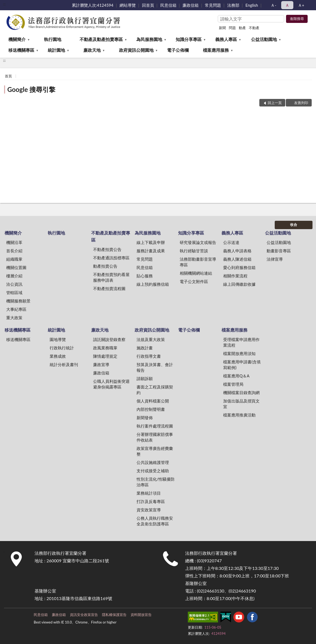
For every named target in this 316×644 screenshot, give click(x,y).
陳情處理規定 (105, 356)
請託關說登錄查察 (109, 339)
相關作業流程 (235, 276)
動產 (242, 28)
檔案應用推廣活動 (239, 415)
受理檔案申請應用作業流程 (241, 342)
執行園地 (53, 39)
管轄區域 (14, 292)
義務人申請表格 (237, 251)
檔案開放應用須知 (239, 353)
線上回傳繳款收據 (239, 284)
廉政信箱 (191, 5)
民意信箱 (168, 5)
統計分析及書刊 (64, 364)
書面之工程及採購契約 (155, 390)
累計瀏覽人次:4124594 (93, 5)
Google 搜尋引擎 (31, 89)
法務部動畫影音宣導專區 (198, 262)
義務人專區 (226, 39)
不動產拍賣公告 (107, 249)
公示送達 (231, 242)
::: (4, 4)
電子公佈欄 (178, 50)
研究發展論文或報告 (198, 242)
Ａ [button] (287, 5)
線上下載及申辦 (151, 242)
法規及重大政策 (151, 339)
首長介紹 (14, 251)
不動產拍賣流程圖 (109, 288)
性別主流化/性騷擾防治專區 (156, 482)
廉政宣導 (101, 364)
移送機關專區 (21, 50)
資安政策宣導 (149, 510)
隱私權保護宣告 (114, 615)
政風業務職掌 (105, 348)
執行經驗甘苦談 (194, 251)
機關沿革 (14, 242)
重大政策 (14, 318)
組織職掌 (14, 259)
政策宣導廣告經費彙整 (155, 451)
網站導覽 (128, 5)
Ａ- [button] (273, 5)
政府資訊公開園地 (136, 50)
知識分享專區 (189, 39)
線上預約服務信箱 (153, 284)
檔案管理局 (233, 384)
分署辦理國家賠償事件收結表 (155, 437)
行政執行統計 (62, 348)
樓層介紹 (14, 276)
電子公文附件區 (194, 281)
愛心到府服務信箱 (239, 267)
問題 (232, 28)
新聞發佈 (145, 418)
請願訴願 (145, 378)
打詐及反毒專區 (151, 501)
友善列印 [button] (301, 103)
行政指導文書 (149, 356)
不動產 (254, 28)
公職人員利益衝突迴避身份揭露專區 (111, 384)
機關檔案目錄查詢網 (241, 392)
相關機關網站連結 (196, 273)
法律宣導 (275, 259)
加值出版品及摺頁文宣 (241, 404)
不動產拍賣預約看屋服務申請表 (111, 277)
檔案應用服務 (216, 50)
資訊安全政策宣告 (84, 615)
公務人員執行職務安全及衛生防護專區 (155, 521)
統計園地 (56, 50)
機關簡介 (17, 39)
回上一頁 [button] (275, 103)
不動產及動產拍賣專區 (101, 39)
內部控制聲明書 (151, 409)
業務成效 (58, 356)
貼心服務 (145, 276)
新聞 (222, 28)
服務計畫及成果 (151, 251)
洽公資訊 (14, 284)
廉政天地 (92, 50)
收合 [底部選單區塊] (294, 225)
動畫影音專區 (279, 251)
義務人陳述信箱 (237, 259)
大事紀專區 (16, 309)
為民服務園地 (149, 39)
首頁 (8, 76)
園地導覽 (58, 339)
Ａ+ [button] (301, 5)
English (252, 5)
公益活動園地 (264, 39)
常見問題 (213, 5)
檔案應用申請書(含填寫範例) (242, 365)
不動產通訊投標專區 (111, 258)
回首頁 (148, 5)
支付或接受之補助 (153, 471)
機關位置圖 (16, 267)
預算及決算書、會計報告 (155, 367)
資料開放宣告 (141, 615)
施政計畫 (145, 348)
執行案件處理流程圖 (155, 426)
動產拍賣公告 (105, 266)
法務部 (233, 5)
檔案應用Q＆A (236, 376)
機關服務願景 (18, 301)
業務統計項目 (149, 493)
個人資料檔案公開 (153, 401)
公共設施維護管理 (153, 462)
